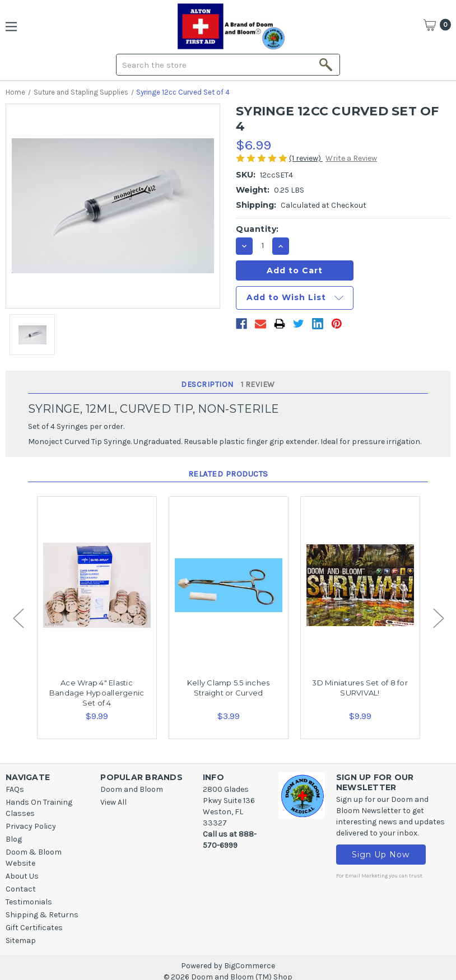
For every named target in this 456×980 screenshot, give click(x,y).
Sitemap (21, 941)
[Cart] (437, 25)
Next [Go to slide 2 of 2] (438, 618)
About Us (22, 876)
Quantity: (257, 229)
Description (207, 384)
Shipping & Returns (42, 915)
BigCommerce (250, 966)
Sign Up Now (383, 856)
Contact (21, 889)
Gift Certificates (34, 928)
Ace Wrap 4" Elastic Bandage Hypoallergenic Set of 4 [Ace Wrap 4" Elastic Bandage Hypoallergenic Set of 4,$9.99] (97, 693)
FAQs (15, 789)
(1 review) (306, 158)
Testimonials (29, 902)
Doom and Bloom (132, 789)
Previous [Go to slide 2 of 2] (18, 618)
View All (113, 802)
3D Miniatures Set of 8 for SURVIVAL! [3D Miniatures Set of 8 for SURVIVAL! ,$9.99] (360, 688)
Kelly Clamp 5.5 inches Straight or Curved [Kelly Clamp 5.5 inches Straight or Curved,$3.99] (229, 688)
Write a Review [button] (351, 158)
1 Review (258, 384)
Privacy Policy (31, 826)
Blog (14, 839)
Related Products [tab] (228, 474)
